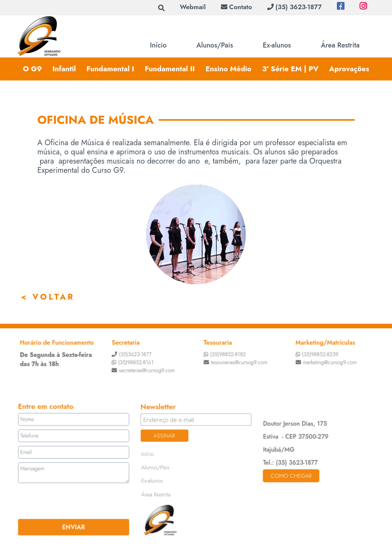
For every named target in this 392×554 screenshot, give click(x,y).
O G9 (32, 69)
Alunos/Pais (215, 45)
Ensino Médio (229, 69)
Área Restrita (340, 45)
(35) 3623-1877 (294, 7)
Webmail (193, 7)
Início (158, 45)
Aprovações (349, 69)
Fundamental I (110, 69)
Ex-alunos (277, 45)
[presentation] (65, 501)
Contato (236, 7)
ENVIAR (74, 526)
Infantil (64, 69)
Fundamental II (170, 69)
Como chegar (290, 475)
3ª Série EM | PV (290, 69)
